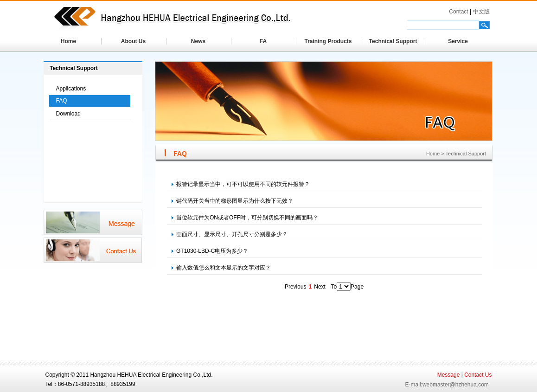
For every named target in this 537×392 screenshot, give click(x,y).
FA (263, 41)
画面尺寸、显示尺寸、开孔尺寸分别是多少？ (230, 234)
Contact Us (478, 375)
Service (458, 41)
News (198, 41)
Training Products (328, 41)
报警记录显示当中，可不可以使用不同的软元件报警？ (241, 184)
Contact (458, 12)
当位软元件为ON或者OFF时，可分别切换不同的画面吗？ (245, 218)
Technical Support (393, 41)
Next (320, 287)
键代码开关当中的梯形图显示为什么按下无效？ (232, 201)
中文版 (481, 12)
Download (68, 114)
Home (68, 41)
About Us (133, 41)
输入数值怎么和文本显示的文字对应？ (221, 268)
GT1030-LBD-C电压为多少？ (210, 251)
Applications (71, 89)
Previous (296, 287)
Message (449, 375)
